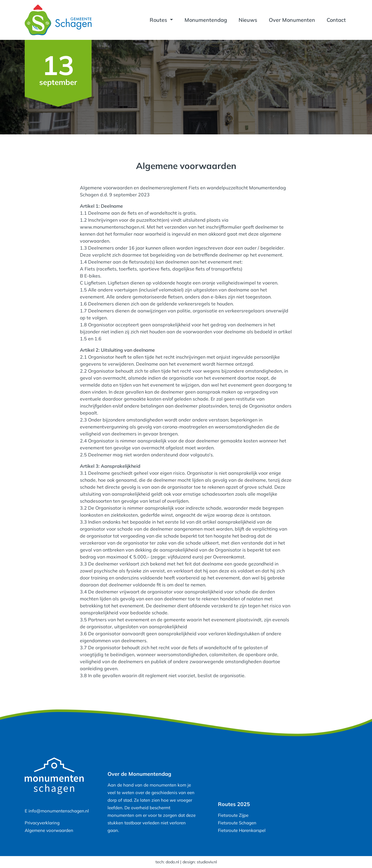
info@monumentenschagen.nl (59, 811)
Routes (159, 20)
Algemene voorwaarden (49, 830)
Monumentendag (206, 20)
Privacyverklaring (42, 823)
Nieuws (248, 20)
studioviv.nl (207, 862)
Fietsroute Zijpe (233, 815)
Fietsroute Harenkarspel (242, 830)
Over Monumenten (292, 20)
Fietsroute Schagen (237, 823)
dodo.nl (172, 862)
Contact (336, 20)
